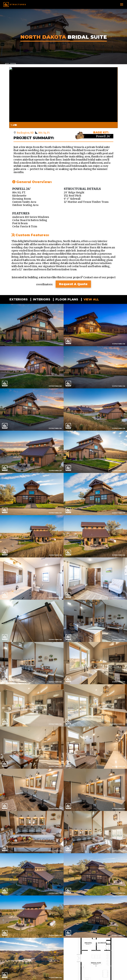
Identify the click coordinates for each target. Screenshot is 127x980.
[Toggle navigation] (122, 4)
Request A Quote (73, 284)
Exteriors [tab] (18, 299)
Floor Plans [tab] (66, 299)
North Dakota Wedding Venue (63, 147)
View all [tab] (91, 299)
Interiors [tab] (41, 299)
